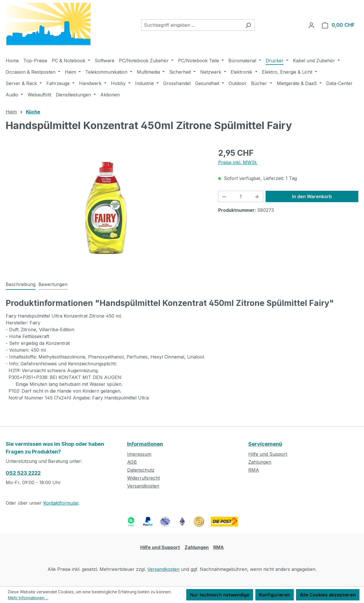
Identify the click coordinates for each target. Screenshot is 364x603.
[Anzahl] (241, 196)
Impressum (139, 454)
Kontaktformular (61, 503)
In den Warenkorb (312, 196)
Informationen (145, 444)
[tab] (21, 285)
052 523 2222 (23, 473)
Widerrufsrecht (143, 478)
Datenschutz (141, 470)
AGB (132, 462)
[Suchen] (248, 25)
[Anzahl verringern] (224, 196)
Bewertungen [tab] (53, 284)
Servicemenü (265, 444)
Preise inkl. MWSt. (238, 162)
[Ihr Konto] (311, 25)
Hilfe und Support (268, 454)
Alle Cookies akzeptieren (328, 595)
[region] (106, 208)
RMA (254, 470)
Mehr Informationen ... (28, 598)
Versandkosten (143, 486)
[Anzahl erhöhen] (257, 196)
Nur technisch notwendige (220, 595)
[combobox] (191, 25)
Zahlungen (260, 462)
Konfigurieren (275, 595)
